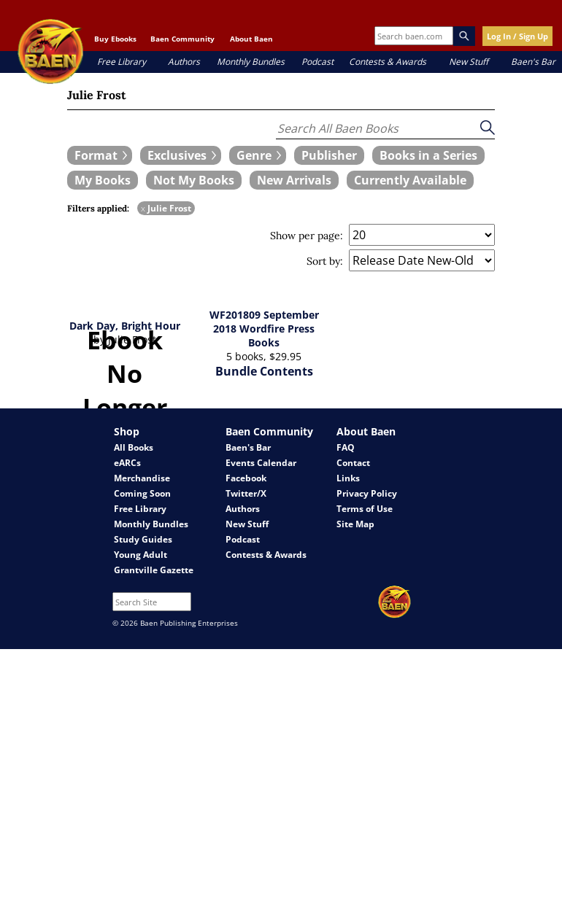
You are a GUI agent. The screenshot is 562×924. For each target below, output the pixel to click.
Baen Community (182, 39)
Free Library (122, 62)
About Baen (251, 39)
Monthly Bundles (251, 62)
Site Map (355, 524)
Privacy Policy (367, 493)
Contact (353, 463)
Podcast (317, 62)
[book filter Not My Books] (194, 180)
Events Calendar (261, 463)
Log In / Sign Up (517, 36)
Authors (184, 62)
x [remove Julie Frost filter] (143, 208)
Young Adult (140, 555)
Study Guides (143, 539)
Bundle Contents (264, 371)
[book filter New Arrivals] (294, 180)
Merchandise (142, 478)
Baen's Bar (533, 62)
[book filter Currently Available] (410, 180)
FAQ (346, 447)
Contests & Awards (388, 62)
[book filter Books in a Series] (428, 155)
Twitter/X (246, 493)
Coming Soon (142, 493)
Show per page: (307, 236)
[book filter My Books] (103, 180)
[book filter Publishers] (329, 155)
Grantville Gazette (154, 570)
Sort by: (325, 261)
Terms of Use (365, 509)
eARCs (127, 463)
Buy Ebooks (115, 39)
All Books (134, 447)
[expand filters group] (100, 155)
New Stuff (469, 62)
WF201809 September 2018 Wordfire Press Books (264, 329)
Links (348, 478)
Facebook (246, 478)
